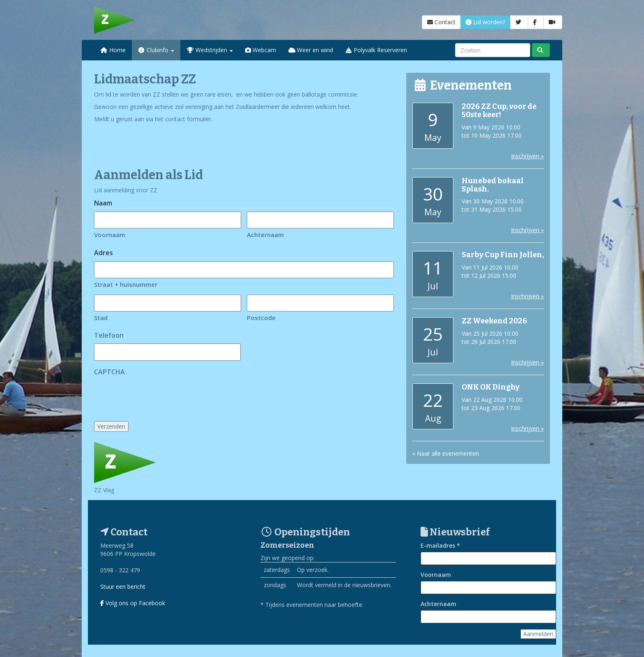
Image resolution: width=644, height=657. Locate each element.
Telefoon (109, 335)
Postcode (261, 318)
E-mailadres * (440, 545)
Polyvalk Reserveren (376, 50)
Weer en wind (311, 50)
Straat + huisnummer (126, 284)
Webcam (261, 50)
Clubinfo (156, 50)
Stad (101, 318)
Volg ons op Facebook (133, 603)
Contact (441, 22)
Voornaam (110, 235)
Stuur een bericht (123, 587)
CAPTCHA (109, 372)
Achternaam (265, 235)
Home (113, 50)
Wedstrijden (210, 50)
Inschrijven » (527, 156)
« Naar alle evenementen (446, 453)
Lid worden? (485, 22)
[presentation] (156, 396)
